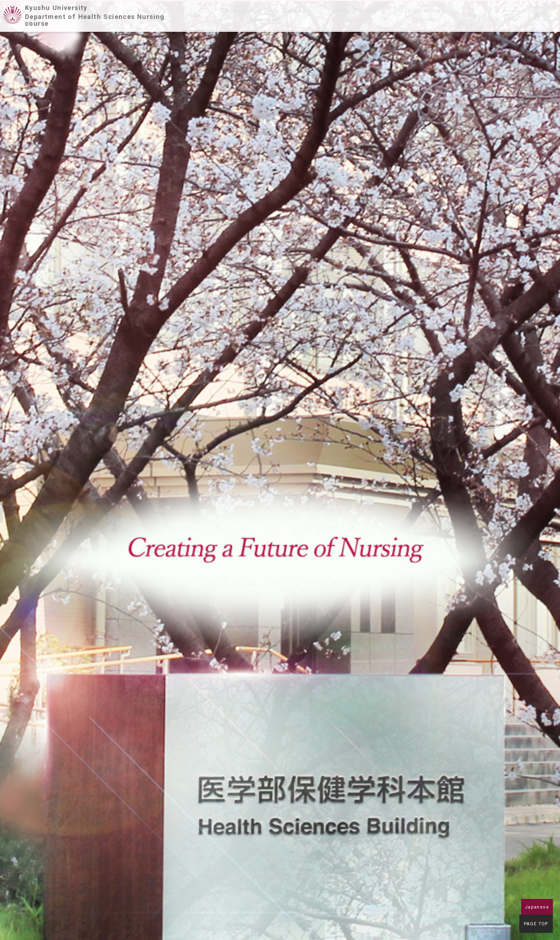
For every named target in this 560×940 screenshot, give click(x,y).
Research (473, 13)
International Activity (421, 13)
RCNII (543, 13)
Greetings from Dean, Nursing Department (258, 13)
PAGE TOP (537, 925)
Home (188, 13)
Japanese (537, 907)
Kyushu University (100, 14)
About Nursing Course (351, 13)
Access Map (510, 13)
